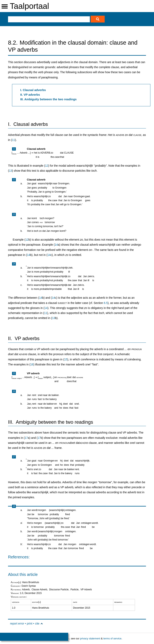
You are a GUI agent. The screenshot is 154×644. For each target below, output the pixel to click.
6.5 (106, 303)
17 (26, 438)
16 (32, 364)
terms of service (112, 638)
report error (17, 623)
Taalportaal (29, 6)
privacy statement (90, 638)
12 (47, 166)
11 (13, 140)
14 (56, 245)
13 (11, 171)
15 (66, 359)
